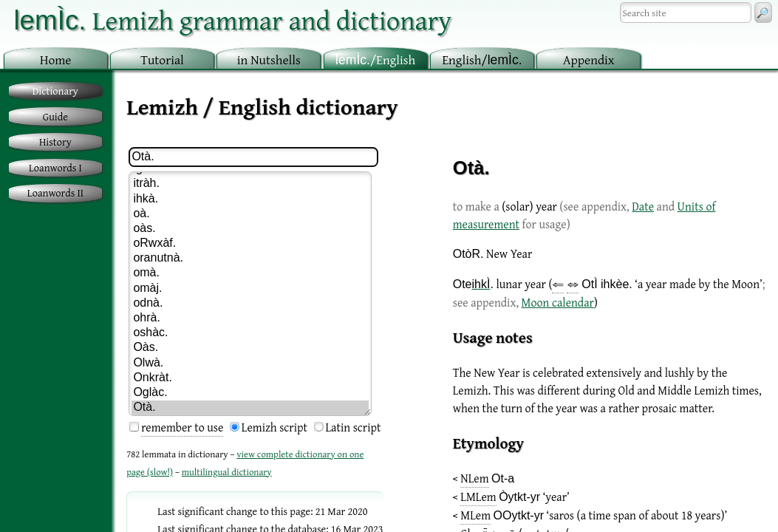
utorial (162, 59)
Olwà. (250, 364)
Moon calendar (558, 302)
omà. (250, 273)
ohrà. (250, 318)
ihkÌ (481, 284)
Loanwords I (55, 167)
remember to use (182, 427)
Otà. (250, 408)
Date (643, 206)
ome (56, 59)
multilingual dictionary (227, 472)
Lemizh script (274, 427)
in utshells (269, 59)
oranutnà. (250, 259)
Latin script (354, 427)
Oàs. (250, 348)
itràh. (250, 184)
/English (375, 59)
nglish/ (482, 59)
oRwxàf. (250, 244)
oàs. (250, 229)
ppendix (589, 59)
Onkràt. (250, 378)
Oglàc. (250, 393)
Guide (55, 116)
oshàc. (250, 333)
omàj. (250, 289)
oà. (250, 214)
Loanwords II (55, 192)
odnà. (250, 304)
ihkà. (250, 199)
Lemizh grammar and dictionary (232, 20)
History (55, 141)
